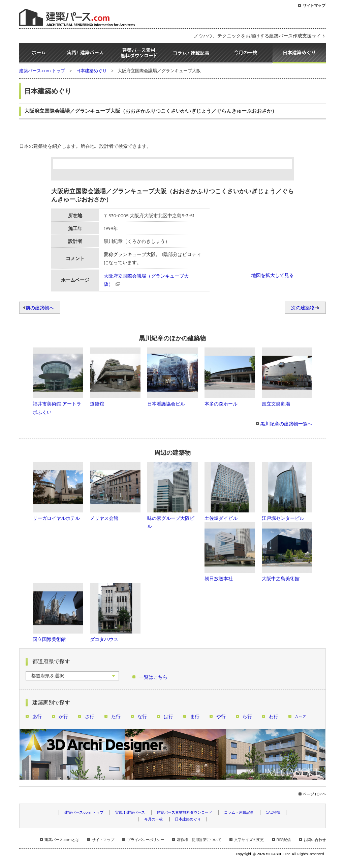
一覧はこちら (153, 677)
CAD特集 (273, 812)
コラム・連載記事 (192, 53)
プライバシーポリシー (146, 840)
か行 (63, 716)
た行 (116, 716)
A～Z (301, 716)
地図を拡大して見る (273, 275)
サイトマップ (103, 840)
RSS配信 (284, 840)
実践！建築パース (85, 53)
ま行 (195, 716)
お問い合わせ (315, 840)
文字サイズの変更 (249, 840)
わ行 (274, 716)
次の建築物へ (305, 307)
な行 (142, 716)
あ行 (37, 716)
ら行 (247, 716)
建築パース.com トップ (42, 71)
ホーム (39, 53)
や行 (221, 716)
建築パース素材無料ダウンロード (138, 53)
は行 (168, 716)
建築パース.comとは (62, 840)
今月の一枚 (246, 53)
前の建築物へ (40, 307)
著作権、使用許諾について (199, 840)
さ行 (90, 716)
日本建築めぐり (299, 53)
